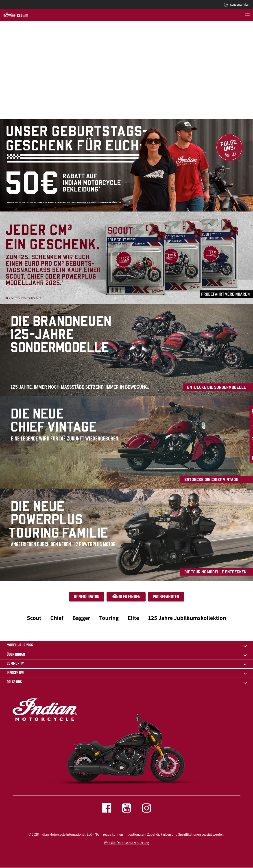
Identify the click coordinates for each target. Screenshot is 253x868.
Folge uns (14, 682)
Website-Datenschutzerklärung (127, 843)
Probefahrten (166, 597)
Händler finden (126, 597)
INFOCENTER (15, 673)
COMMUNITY (15, 664)
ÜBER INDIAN (16, 655)
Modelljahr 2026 (20, 645)
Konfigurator (87, 597)
